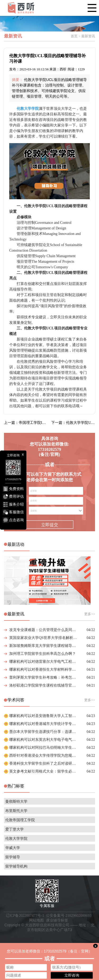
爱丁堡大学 (15, 829)
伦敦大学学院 (16, 839)
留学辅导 (13, 857)
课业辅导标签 (57, 920)
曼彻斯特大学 (16, 802)
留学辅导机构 (16, 866)
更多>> (90, 614)
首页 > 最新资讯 (83, 36)
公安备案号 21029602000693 (69, 916)
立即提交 (49, 525)
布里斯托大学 (16, 811)
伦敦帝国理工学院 (20, 820)
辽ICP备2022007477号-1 (25, 916)
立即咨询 (72, 975)
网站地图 (36, 920)
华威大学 (13, 848)
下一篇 (73, 423)
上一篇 (26, 423)
